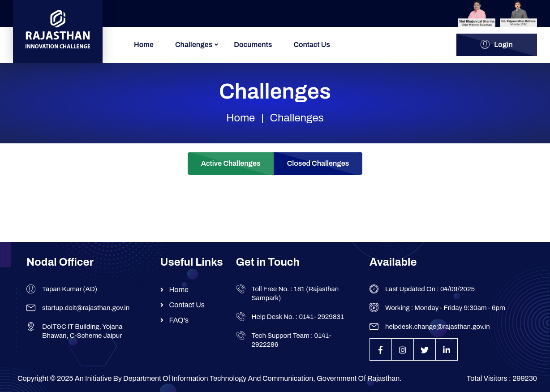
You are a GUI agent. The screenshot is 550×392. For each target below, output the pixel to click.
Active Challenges (231, 163)
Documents (253, 45)
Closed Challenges (318, 163)
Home (144, 45)
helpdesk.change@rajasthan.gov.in (438, 327)
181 (299, 289)
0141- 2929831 (321, 317)
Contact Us (312, 45)
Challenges (194, 45)
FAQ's (179, 320)
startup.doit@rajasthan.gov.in (86, 308)
